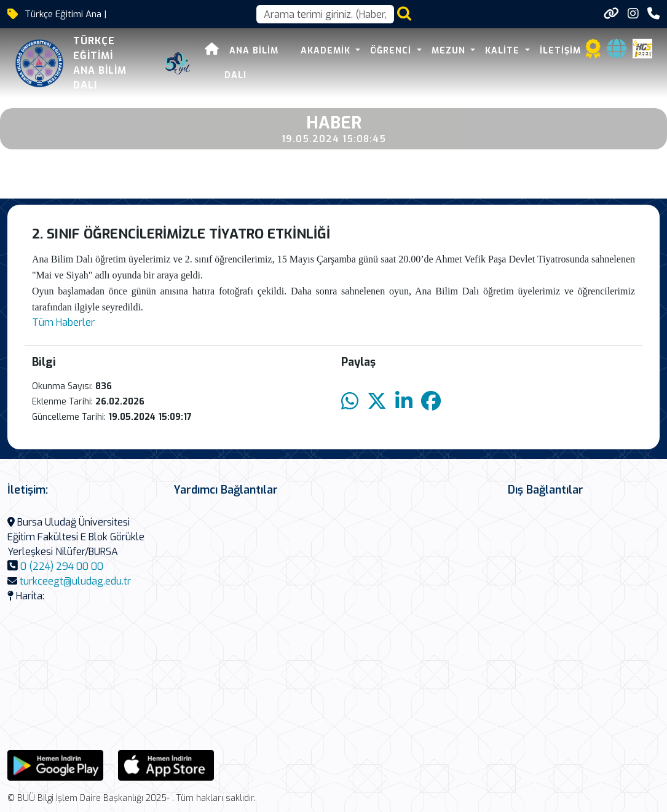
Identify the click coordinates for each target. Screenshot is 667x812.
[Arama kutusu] (325, 14)
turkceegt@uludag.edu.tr (75, 581)
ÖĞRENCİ (392, 51)
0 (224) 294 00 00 (62, 566)
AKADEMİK (327, 51)
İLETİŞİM (560, 51)
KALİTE (504, 51)
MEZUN (450, 51)
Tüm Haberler (63, 322)
